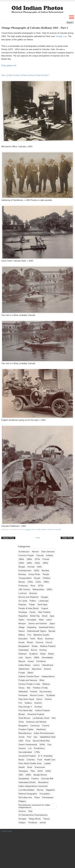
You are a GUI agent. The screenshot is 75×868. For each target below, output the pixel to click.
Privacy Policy (7, 831)
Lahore (36, 665)
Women (35, 552)
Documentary (46, 692)
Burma (34, 650)
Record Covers (37, 695)
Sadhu (22, 620)
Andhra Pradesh (42, 711)
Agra (52, 616)
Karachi (47, 669)
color (21, 658)
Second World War (41, 741)
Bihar (42, 680)
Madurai (46, 684)
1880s (29, 559)
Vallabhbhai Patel (48, 737)
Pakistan (23, 605)
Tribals (32, 605)
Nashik (22, 767)
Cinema (46, 726)
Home (38, 538)
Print (29, 737)
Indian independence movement (33, 786)
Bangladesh (24, 646)
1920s (37, 563)
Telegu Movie (35, 819)
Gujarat (44, 608)
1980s (37, 658)
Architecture (24, 552)
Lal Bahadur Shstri (41, 718)
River (33, 586)
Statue (51, 654)
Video (41, 620)
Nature (22, 631)
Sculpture (34, 654)
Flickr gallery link (9, 66)
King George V (25, 707)
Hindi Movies (24, 718)
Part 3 (18, 75)
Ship (30, 811)
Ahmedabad (47, 658)
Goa (49, 745)
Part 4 (25, 75)
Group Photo (34, 574)
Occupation (45, 794)
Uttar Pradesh (44, 612)
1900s (39, 530)
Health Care (50, 760)
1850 (21, 775)
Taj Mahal (50, 695)
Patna (37, 798)
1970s (41, 586)
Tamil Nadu (42, 605)
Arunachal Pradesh (27, 756)
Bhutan (22, 714)
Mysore (22, 661)
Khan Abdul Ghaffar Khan (30, 763)
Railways (23, 654)
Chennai (39, 642)
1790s (37, 752)
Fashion (35, 779)
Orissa (22, 688)
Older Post (67, 538)
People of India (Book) (29, 608)
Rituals (30, 642)
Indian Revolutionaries (44, 733)
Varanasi (33, 593)
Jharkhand (41, 729)
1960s (46, 582)
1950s (36, 571)
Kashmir (38, 703)
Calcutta (51, 530)
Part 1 (4, 75)
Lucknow (23, 593)
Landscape (43, 601)
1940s (21, 563)
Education (23, 639)
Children (46, 578)
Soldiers (28, 703)
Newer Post (8, 538)
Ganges (45, 597)
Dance (39, 699)
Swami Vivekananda (28, 745)
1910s (38, 582)
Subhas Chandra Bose (29, 676)
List (30, 748)
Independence (48, 676)
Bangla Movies (40, 775)
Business (49, 639)
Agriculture (37, 669)
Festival (34, 692)
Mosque (22, 624)
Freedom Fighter (26, 729)
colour (49, 620)
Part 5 (32, 75)
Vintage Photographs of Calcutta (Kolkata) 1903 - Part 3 (35, 28)
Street (45, 616)
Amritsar (38, 707)
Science (22, 811)
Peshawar (23, 695)
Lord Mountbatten (27, 790)
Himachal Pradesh (36, 714)
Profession (23, 586)
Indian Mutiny (25, 665)
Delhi (39, 567)
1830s (48, 771)
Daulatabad (24, 779)
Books (21, 760)
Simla (21, 722)
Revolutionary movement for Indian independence (34, 806)
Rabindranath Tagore (37, 631)
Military (22, 635)
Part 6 (40, 75)
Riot (54, 718)
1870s (37, 559)
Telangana (23, 771)
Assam (31, 661)
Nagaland (50, 790)
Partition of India (40, 688)
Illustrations (43, 782)
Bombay (22, 574)
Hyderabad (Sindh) (27, 782)
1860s (21, 559)
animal (43, 823)
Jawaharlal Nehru (47, 627)
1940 (21, 741)
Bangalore (23, 726)
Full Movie (41, 661)
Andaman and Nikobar (36, 722)
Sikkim (30, 673)
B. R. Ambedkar (45, 756)
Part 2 (11, 75)
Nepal (43, 654)
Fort (29, 635)
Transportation (25, 578)
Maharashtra (38, 589)
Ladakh (47, 763)
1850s (49, 589)
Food (40, 760)
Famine (48, 699)
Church (49, 642)
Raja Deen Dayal (26, 699)
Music (40, 639)
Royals (37, 578)
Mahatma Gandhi (41, 635)
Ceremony (35, 726)
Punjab (22, 673)
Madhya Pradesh (48, 646)
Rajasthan (23, 616)
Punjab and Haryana (28, 680)
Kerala (22, 642)
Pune (28, 741)
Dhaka (35, 646)
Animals (31, 567)
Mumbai (45, 571)
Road (30, 767)
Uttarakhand (47, 665)
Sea (35, 737)
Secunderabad (25, 752)
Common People (26, 555)
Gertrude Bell (47, 779)
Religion (22, 801)
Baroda (52, 631)
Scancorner (40, 767)
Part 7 (47, 75)
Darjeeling (32, 627)
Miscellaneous (25, 733)
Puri (20, 703)
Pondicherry (39, 748)
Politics (33, 601)
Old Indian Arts (25, 798)
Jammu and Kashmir (38, 624)
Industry (22, 748)
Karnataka (31, 620)
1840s (42, 745)
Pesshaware (48, 798)
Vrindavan (33, 823)
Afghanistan (24, 669)
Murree (40, 790)
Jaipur (52, 624)
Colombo (31, 760)
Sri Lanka (23, 601)
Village (22, 627)
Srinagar (22, 819)
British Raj (35, 616)
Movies (22, 582)
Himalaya (23, 612)
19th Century (24, 589)
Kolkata (58, 530)
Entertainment (25, 571)
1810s (40, 771)
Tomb (32, 639)
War (29, 688)
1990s (28, 775)
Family (32, 612)
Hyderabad (24, 650)
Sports (28, 658)
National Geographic (28, 794)
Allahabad (23, 692)
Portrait (46, 559)
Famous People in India (29, 684)
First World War (26, 711)
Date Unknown (48, 552)
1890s (29, 563)
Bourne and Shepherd (29, 597)
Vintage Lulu (61, 36)
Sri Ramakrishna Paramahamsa (33, 815)
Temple (46, 574)
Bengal (44, 530)
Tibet (33, 771)
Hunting (43, 650)
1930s (30, 582)
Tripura (46, 819)
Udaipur (22, 823)
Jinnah (22, 737)
